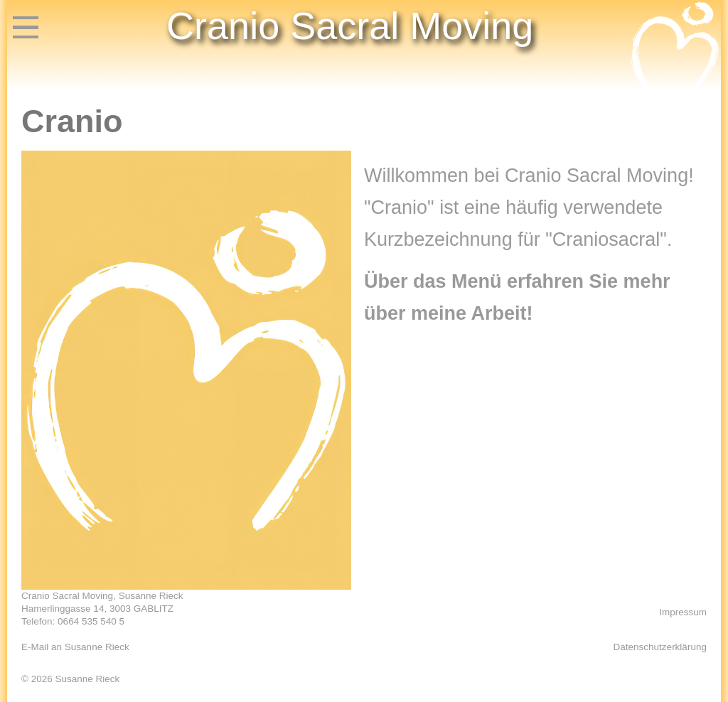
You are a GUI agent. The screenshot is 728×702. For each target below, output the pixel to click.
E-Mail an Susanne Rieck (75, 647)
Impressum (683, 612)
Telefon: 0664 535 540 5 (73, 621)
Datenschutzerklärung (660, 647)
